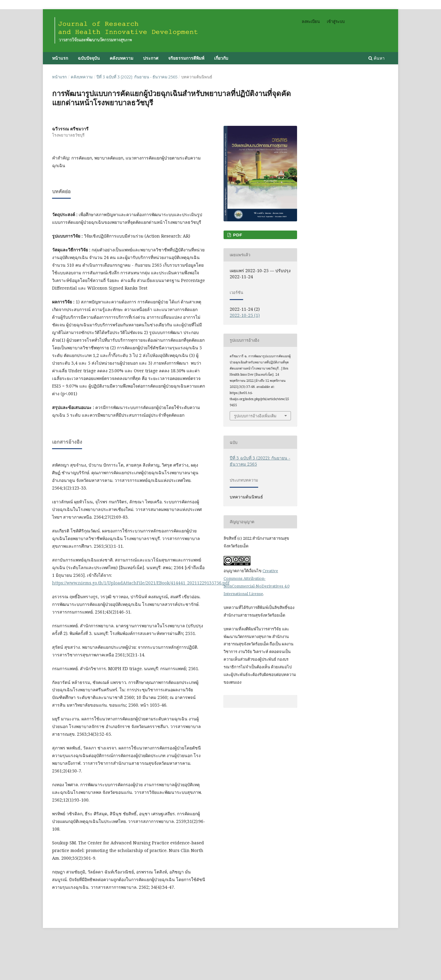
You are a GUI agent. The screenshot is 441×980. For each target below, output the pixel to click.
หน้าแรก (60, 58)
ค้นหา (377, 58)
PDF (237, 235)
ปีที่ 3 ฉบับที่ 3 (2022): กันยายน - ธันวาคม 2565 (137, 77)
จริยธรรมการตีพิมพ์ (186, 58)
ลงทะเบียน (311, 21)
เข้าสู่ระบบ (336, 21)
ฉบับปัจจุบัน (89, 58)
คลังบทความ (121, 58)
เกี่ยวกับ (221, 58)
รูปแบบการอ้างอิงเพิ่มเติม (255, 416)
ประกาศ (151, 58)
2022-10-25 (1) (245, 315)
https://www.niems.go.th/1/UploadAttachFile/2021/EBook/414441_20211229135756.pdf (141, 583)
